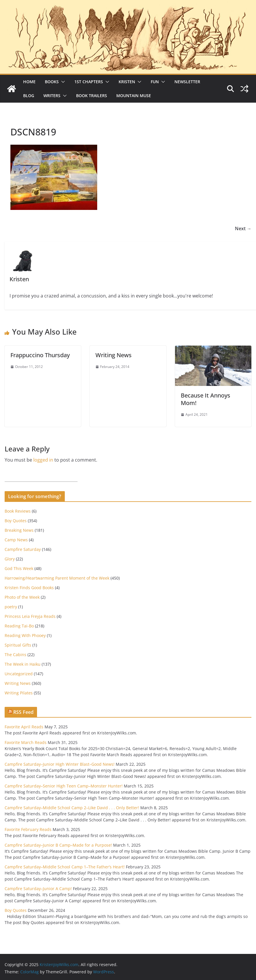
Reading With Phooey (25, 635)
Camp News (16, 540)
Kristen (127, 82)
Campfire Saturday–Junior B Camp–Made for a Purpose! (58, 845)
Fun (155, 82)
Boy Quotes (16, 521)
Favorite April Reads (24, 727)
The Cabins (15, 655)
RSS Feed (23, 712)
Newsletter (187, 82)
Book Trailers (92, 96)
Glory (10, 559)
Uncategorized (19, 674)
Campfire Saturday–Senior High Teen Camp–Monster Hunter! (64, 786)
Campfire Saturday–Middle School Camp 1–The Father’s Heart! (65, 867)
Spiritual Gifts (18, 645)
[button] (62, 82)
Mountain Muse (134, 96)
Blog (29, 96)
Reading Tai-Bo (19, 626)
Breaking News (19, 530)
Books (52, 82)
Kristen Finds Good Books (29, 588)
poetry (11, 607)
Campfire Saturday (23, 549)
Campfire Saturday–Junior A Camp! (38, 889)
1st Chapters (89, 82)
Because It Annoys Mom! (206, 399)
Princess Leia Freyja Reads (30, 616)
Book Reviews (18, 511)
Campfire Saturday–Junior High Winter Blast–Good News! (60, 764)
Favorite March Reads (26, 742)
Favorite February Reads (28, 829)
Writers (52, 96)
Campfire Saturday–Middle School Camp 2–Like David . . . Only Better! (72, 808)
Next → (243, 228)
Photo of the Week (22, 597)
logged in (43, 460)
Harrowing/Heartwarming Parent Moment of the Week (57, 578)
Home (29, 82)
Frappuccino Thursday (40, 355)
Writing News (114, 355)
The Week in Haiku (23, 664)
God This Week (19, 568)
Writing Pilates (19, 693)
